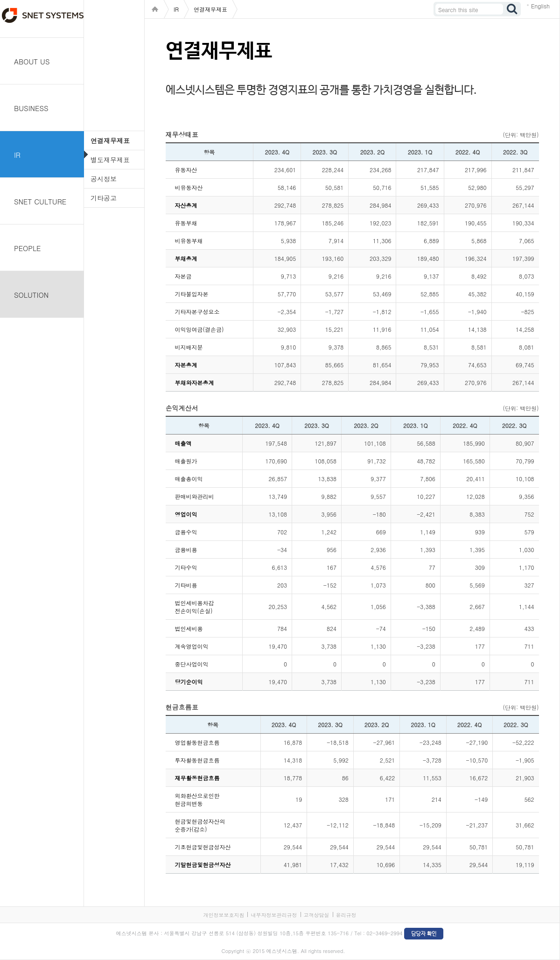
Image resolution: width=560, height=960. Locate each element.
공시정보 (104, 179)
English (540, 6)
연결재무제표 (110, 140)
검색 (512, 9)
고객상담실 (317, 915)
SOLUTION (31, 295)
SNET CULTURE (40, 201)
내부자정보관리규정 (274, 915)
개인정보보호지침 (224, 915)
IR (17, 155)
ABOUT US (32, 61)
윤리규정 (346, 915)
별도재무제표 (110, 160)
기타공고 (104, 198)
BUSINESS (31, 108)
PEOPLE (28, 248)
